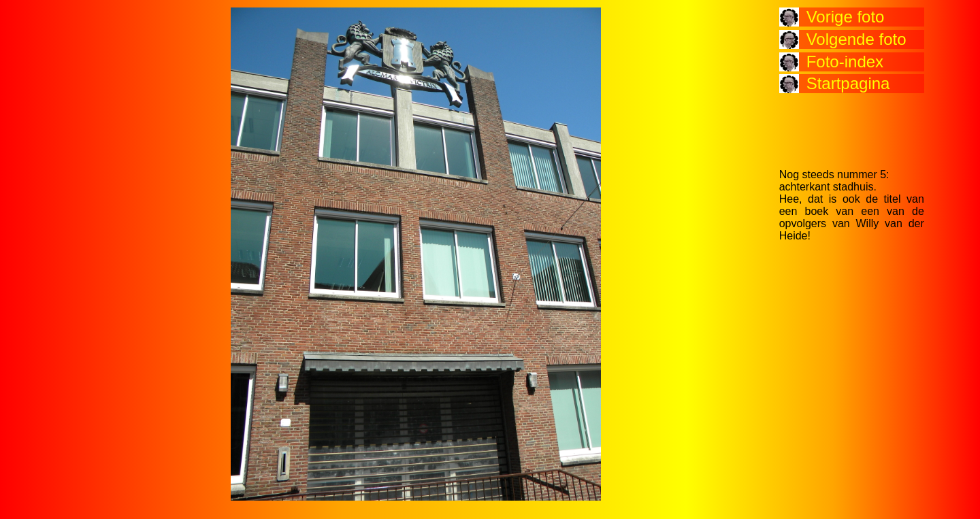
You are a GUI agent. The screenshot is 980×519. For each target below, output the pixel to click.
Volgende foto (856, 39)
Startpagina (848, 83)
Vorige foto (846, 17)
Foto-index (845, 62)
